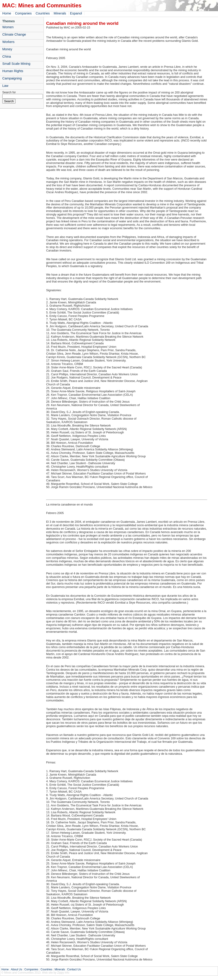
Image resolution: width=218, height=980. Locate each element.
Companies (23, 13)
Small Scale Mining (16, 64)
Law (5, 86)
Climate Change (14, 34)
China (7, 56)
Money (7, 49)
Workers (8, 42)
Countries (43, 13)
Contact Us (74, 969)
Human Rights (13, 71)
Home (7, 13)
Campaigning (12, 78)
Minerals (60, 13)
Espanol (76, 13)
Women (8, 27)
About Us (16, 969)
